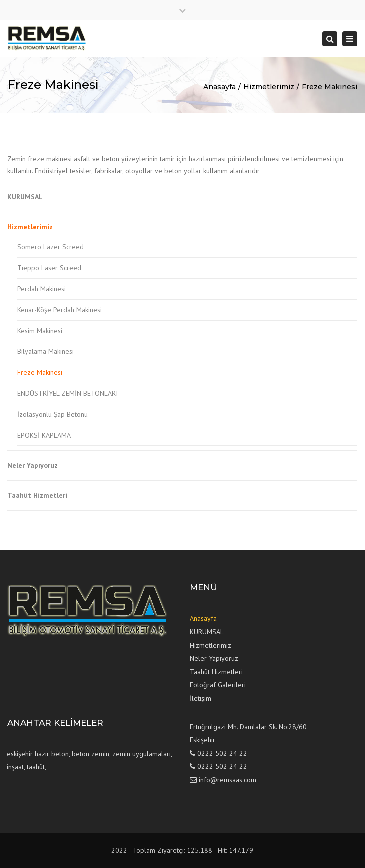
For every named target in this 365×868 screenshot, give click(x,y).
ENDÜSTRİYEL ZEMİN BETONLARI (68, 393)
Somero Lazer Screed (51, 247)
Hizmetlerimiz (269, 87)
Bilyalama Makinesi (46, 351)
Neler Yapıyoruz (33, 465)
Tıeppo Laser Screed (49, 268)
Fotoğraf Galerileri (218, 685)
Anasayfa (220, 87)
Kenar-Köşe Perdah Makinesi (60, 310)
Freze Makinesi (330, 87)
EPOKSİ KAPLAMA (44, 435)
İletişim (201, 698)
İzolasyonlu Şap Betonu (53, 414)
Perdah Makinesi (42, 289)
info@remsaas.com (228, 780)
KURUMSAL (25, 197)
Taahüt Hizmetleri (37, 495)
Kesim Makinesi (40, 331)
